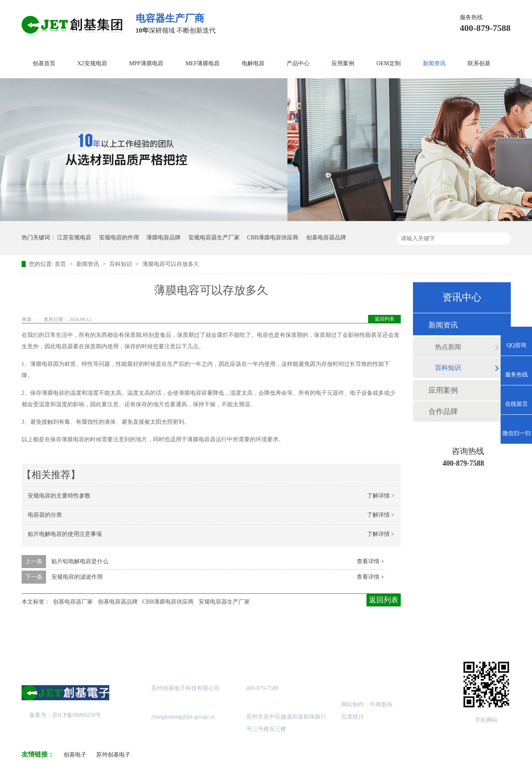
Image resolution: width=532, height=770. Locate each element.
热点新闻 (448, 347)
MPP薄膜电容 (146, 63)
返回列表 (384, 319)
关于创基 (97, 635)
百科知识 (121, 264)
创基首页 (44, 63)
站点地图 (300, 635)
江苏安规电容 (74, 238)
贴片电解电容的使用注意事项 (65, 534)
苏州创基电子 (113, 755)
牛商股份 (381, 705)
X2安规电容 (92, 63)
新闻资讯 (434, 63)
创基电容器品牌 (326, 238)
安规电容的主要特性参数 (59, 496)
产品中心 (298, 63)
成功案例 (232, 635)
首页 (61, 264)
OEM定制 (388, 63)
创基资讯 (367, 635)
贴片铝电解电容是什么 (80, 561)
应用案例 (343, 63)
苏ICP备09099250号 (77, 715)
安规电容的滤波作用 (77, 577)
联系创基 (479, 63)
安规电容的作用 (119, 238)
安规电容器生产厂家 (214, 238)
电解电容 (253, 63)
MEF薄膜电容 (203, 63)
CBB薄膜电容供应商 (273, 238)
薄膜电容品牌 (163, 238)
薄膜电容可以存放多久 (171, 264)
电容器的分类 (45, 515)
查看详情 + (370, 561)
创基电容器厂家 (73, 602)
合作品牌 (443, 412)
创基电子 (75, 755)
